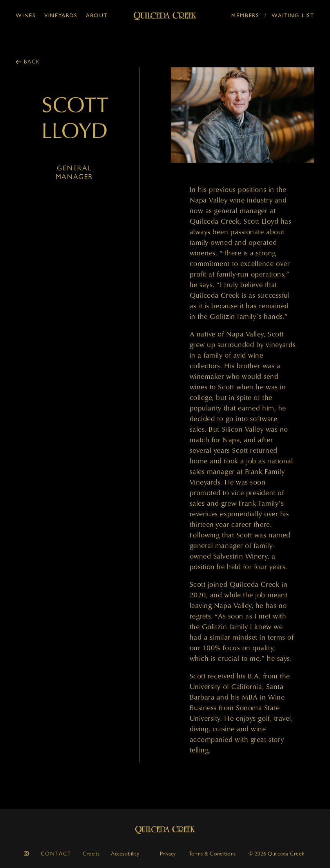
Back (32, 62)
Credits (91, 854)
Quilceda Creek (165, 830)
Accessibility (125, 854)
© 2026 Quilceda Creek (276, 854)
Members (245, 15)
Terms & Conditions (212, 854)
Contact (56, 854)
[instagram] (27, 854)
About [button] (97, 15)
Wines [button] (26, 15)
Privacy (168, 854)
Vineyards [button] (61, 15)
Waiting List (293, 15)
